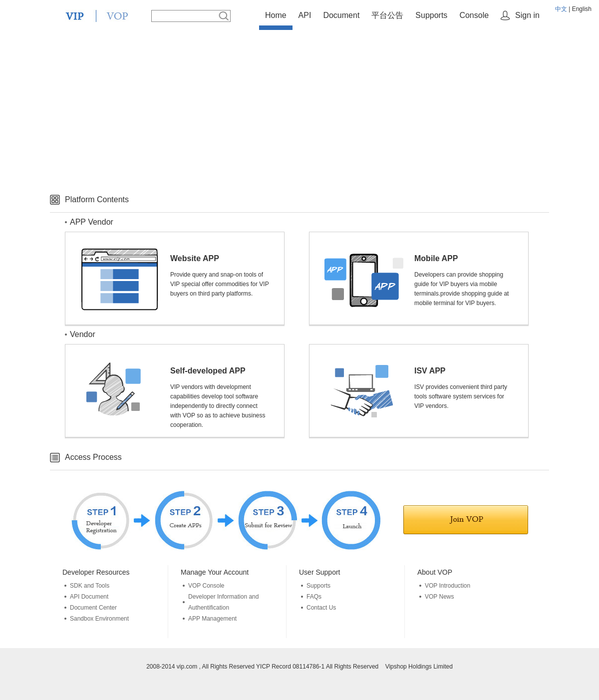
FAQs (314, 597)
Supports (431, 15)
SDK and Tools (90, 586)
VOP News (439, 597)
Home (276, 15)
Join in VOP (466, 520)
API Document (89, 597)
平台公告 (387, 15)
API (305, 15)
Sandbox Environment (99, 619)
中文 (561, 9)
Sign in (527, 15)
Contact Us (321, 608)
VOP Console (206, 586)
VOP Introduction (448, 586)
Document (341, 15)
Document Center (93, 608)
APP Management (212, 619)
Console (474, 15)
